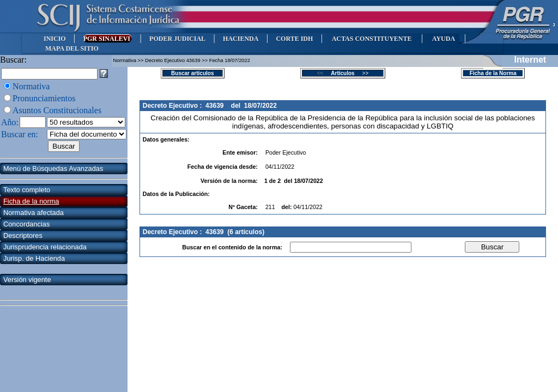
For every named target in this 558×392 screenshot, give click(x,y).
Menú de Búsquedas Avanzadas (53, 169)
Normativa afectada (34, 213)
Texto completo (27, 190)
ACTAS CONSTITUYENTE (372, 39)
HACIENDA (241, 39)
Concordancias (26, 224)
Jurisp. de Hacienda (34, 258)
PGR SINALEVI (108, 39)
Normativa (31, 86)
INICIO (55, 39)
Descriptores (23, 235)
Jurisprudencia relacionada (45, 247)
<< (323, 73)
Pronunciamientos (44, 98)
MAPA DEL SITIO (72, 48)
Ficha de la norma (31, 201)
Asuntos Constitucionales (57, 110)
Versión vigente (27, 280)
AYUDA (443, 39)
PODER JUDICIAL (177, 39)
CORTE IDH (294, 39)
